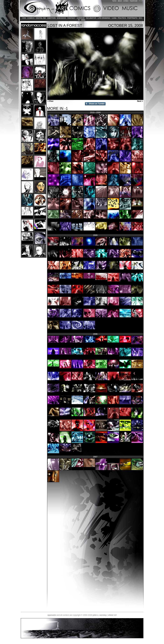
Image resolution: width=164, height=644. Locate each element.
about (120, 1)
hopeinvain (134, 1)
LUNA (114, 18)
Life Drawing (104, 18)
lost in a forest (65, 25)
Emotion (51, 18)
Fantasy (71, 18)
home (114, 1)
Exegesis (61, 18)
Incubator (91, 18)
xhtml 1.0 (112, 615)
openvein (52, 615)
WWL (83, 20)
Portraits (132, 18)
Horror (81, 18)
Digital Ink (41, 18)
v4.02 (140, 1)
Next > (140, 101)
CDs (24, 18)
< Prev (50, 101)
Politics (122, 18)
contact (126, 1)
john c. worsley (100, 615)
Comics (31, 18)
